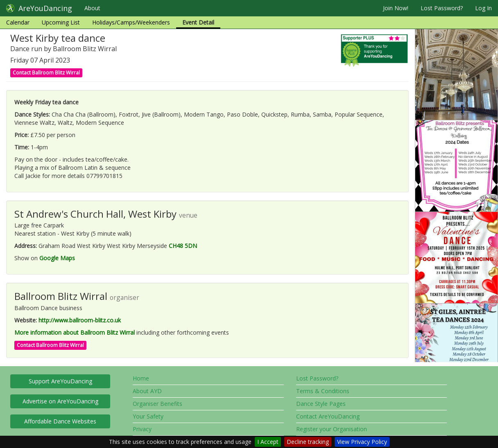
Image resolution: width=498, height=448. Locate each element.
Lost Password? (442, 8)
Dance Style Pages (321, 404)
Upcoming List (61, 22)
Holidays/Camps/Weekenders (131, 22)
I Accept (268, 442)
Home (141, 378)
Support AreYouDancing (60, 381)
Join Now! (396, 8)
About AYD (147, 391)
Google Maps (57, 258)
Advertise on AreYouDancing (60, 401)
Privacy (142, 429)
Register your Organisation (332, 429)
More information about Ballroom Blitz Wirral (75, 332)
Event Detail (198, 22)
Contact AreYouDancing (328, 416)
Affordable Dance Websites (60, 421)
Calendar (18, 22)
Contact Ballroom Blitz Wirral (46, 73)
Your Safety (148, 416)
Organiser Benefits (157, 404)
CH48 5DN (183, 246)
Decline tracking (308, 442)
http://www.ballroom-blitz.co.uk (80, 320)
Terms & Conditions (323, 391)
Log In (483, 8)
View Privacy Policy (362, 442)
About (92, 8)
